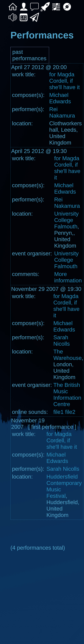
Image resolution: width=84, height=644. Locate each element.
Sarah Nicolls (63, 469)
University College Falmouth (66, 220)
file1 (58, 412)
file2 (69, 412)
